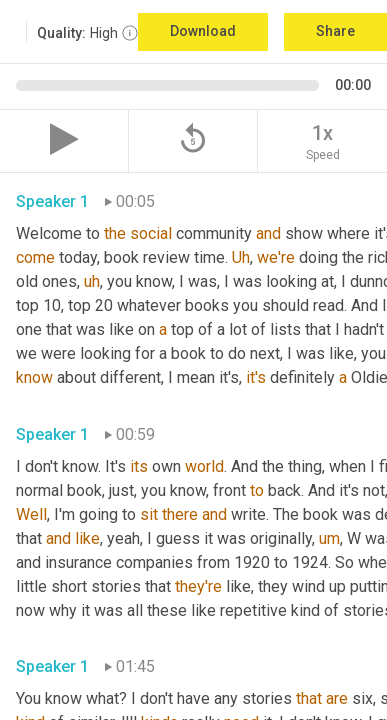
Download (203, 31)
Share (335, 31)
